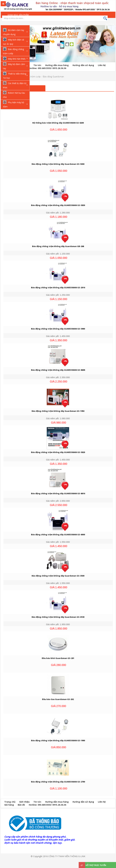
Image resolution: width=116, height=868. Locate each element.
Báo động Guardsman (53, 77)
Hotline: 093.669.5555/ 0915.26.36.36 (47, 68)
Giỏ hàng (110, 24)
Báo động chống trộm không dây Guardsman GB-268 (58, 246)
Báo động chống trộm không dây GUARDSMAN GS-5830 (58, 205)
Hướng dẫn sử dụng (83, 65)
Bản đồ (21, 805)
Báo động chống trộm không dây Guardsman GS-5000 (58, 164)
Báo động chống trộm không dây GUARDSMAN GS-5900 (58, 329)
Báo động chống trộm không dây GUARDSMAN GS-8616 (58, 493)
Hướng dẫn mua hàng (57, 65)
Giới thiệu (24, 802)
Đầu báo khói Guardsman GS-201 (58, 658)
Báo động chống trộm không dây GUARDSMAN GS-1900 (58, 740)
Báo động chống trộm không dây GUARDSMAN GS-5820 (58, 452)
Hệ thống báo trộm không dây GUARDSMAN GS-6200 (58, 123)
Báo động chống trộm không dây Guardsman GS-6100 (58, 617)
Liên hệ (102, 65)
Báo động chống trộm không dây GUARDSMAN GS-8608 (58, 370)
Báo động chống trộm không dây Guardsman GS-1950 (58, 411)
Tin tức (37, 65)
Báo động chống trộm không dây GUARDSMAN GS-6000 (58, 535)
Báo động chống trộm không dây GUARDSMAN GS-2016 (58, 287)
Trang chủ (10, 802)
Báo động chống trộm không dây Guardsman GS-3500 (58, 576)
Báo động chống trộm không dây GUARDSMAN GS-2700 (58, 782)
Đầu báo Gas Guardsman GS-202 (58, 699)
